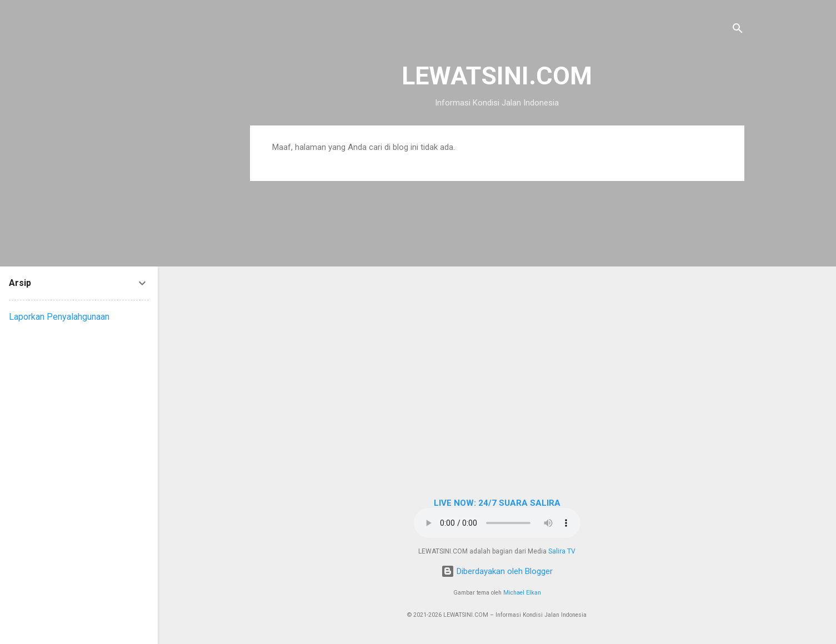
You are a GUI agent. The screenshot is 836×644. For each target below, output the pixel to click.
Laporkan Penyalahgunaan (59, 317)
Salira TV (562, 551)
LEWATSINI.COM (497, 76)
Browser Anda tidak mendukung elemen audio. (497, 523)
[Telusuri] (738, 30)
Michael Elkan (522, 593)
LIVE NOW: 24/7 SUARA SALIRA (497, 503)
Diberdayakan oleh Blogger (497, 571)
